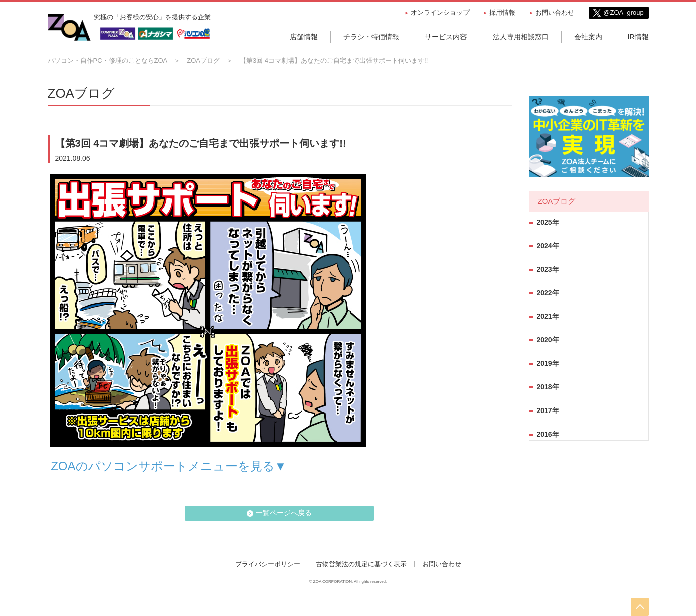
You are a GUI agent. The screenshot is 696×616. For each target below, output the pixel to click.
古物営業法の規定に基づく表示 (361, 564)
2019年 (548, 363)
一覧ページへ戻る (284, 513)
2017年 (548, 410)
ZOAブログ (203, 60)
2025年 (548, 222)
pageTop (640, 607)
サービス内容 (446, 37)
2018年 (548, 387)
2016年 (548, 434)
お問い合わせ (555, 12)
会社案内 (588, 37)
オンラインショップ (440, 12)
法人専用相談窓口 (521, 37)
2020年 (548, 340)
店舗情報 (304, 37)
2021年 (548, 316)
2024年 (548, 246)
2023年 (548, 269)
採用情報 (502, 12)
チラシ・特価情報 (371, 37)
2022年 (548, 293)
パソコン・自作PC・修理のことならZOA (108, 60)
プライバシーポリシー (268, 564)
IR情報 (638, 37)
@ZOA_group (623, 12)
